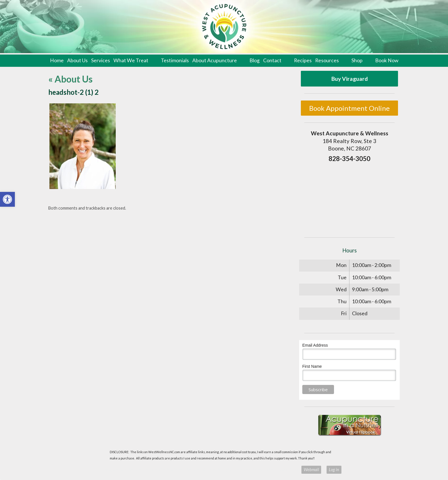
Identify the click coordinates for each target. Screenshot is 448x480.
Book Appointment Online (349, 108)
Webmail (311, 470)
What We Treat (131, 60)
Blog (255, 60)
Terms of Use (263, 470)
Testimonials (175, 60)
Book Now (387, 60)
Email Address (315, 345)
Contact (272, 60)
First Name (312, 366)
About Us (77, 60)
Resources (327, 60)
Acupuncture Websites (124, 470)
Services (101, 60)
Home (57, 60)
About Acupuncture (215, 60)
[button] (7, 199)
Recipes (303, 60)
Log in (334, 470)
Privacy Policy (287, 470)
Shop (357, 60)
